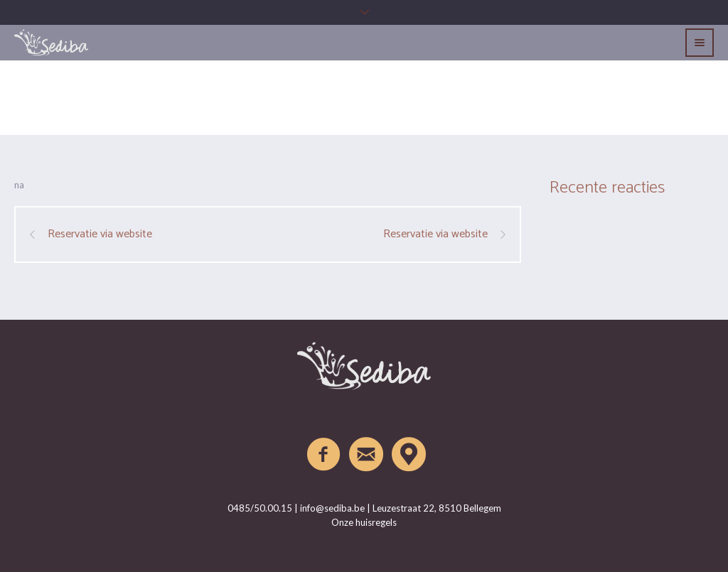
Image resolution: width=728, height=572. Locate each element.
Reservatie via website (100, 234)
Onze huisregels (364, 522)
